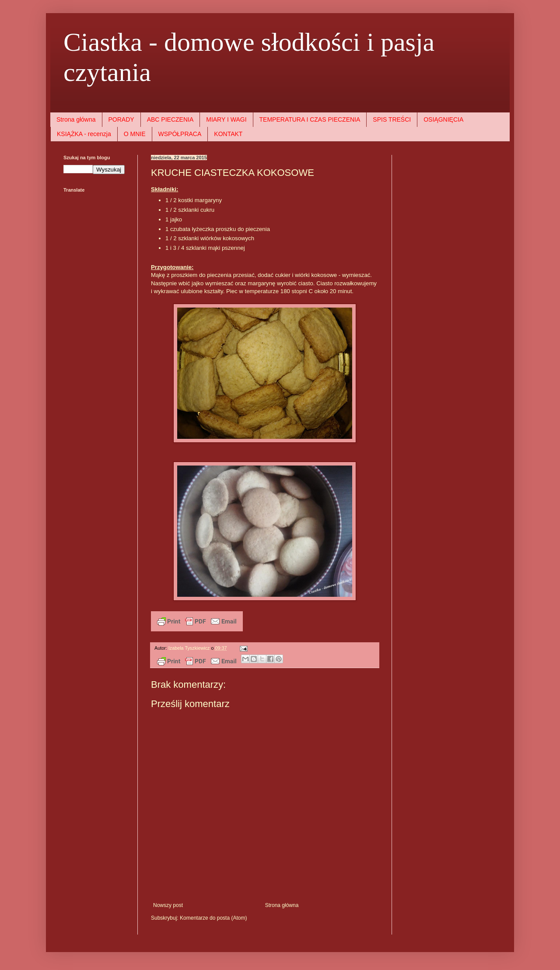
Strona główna (76, 119)
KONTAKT (228, 134)
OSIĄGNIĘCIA (443, 119)
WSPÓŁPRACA (180, 134)
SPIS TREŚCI (392, 119)
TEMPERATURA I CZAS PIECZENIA (310, 119)
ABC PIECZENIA (170, 119)
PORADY (121, 119)
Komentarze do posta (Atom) (213, 918)
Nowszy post (168, 905)
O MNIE (135, 134)
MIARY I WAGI (226, 119)
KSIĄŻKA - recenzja (84, 134)
